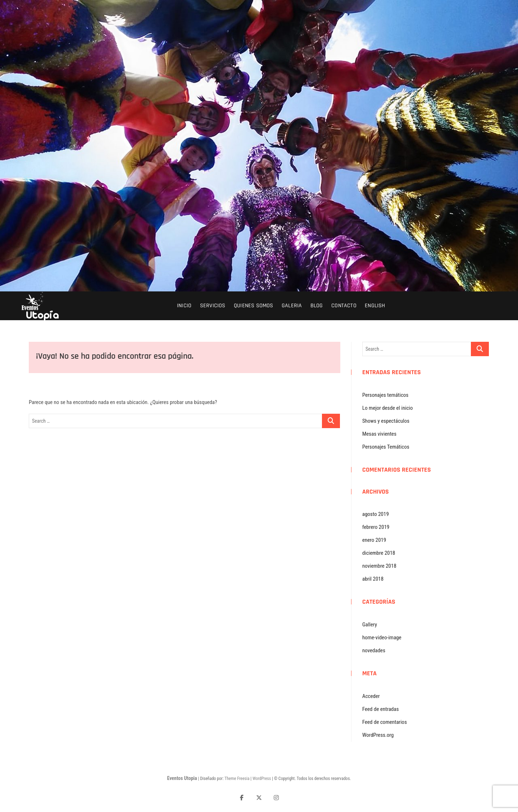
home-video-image (382, 638)
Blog (317, 306)
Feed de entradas (381, 709)
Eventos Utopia (182, 778)
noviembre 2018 (379, 566)
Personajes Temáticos (386, 447)
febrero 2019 (376, 527)
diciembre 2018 (379, 553)
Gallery (370, 625)
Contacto (344, 306)
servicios (213, 306)
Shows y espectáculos (386, 421)
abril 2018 (373, 579)
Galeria (292, 306)
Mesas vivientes (379, 434)
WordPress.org (378, 735)
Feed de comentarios (385, 722)
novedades (374, 650)
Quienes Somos (254, 306)
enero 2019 (374, 540)
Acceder (371, 696)
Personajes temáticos (385, 395)
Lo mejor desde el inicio (388, 408)
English (375, 306)
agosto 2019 (376, 514)
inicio (184, 306)
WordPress (262, 779)
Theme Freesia (237, 779)
